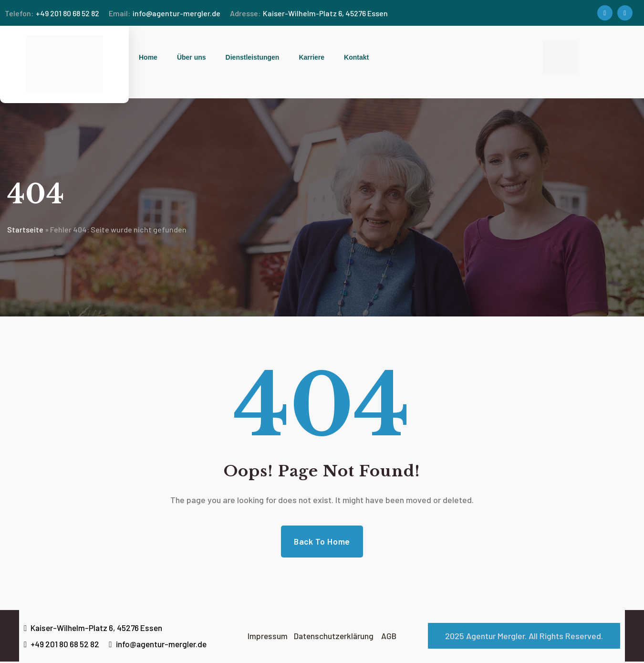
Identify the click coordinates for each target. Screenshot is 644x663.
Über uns (192, 57)
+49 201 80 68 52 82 (52, 13)
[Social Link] (605, 13)
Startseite (25, 229)
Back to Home (322, 542)
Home (148, 57)
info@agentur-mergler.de (165, 13)
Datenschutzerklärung (334, 637)
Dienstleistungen (253, 57)
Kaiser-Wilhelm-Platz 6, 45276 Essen (309, 13)
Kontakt (356, 57)
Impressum (268, 637)
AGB (391, 637)
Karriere (312, 57)
